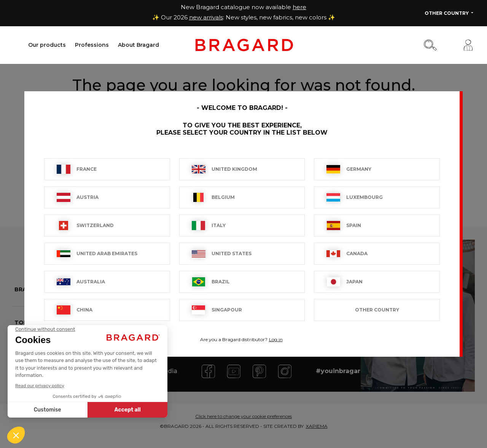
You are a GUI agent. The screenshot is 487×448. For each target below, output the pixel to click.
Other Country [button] (447, 13)
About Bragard (138, 45)
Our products (47, 45)
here (299, 7)
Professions (92, 45)
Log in (276, 339)
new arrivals (206, 17)
